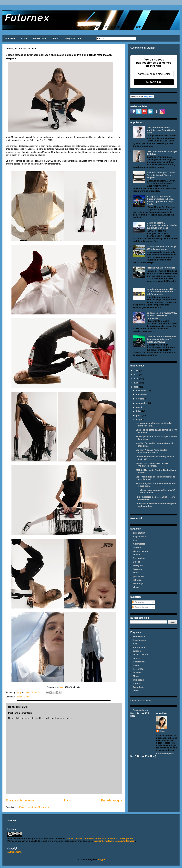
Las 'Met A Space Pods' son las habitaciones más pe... (151, 451)
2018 (136, 387)
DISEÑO (56, 38)
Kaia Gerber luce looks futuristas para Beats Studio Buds (161, 130)
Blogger (101, 859)
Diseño (19, 697)
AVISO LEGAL (15, 852)
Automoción (139, 544)
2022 (136, 375)
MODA (24, 38)
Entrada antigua (112, 800)
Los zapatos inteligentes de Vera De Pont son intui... (154, 424)
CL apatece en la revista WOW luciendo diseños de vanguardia (162, 315)
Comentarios (140, 607)
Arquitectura (139, 537)
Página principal (141, 710)
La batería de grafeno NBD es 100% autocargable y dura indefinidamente (161, 292)
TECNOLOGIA (39, 38)
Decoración (139, 558)
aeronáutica (139, 533)
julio (139, 411)
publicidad (138, 576)
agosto (140, 407)
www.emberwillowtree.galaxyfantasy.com (114, 841)
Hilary (162, 731)
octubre (140, 399)
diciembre (142, 391)
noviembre (142, 395)
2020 (136, 379)
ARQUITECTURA (73, 38)
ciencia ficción (140, 551)
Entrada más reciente (20, 800)
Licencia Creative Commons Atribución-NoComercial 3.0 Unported (99, 838)
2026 (136, 370)
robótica (137, 580)
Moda (26, 697)
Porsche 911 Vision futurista (161, 268)
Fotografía (138, 565)
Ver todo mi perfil (165, 754)
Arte (135, 540)
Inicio (68, 800)
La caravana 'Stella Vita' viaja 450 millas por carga (161, 248)
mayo (139, 420)
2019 (136, 383)
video (136, 587)
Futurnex (27, 17)
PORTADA (10, 38)
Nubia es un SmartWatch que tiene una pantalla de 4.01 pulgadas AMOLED (161, 339)
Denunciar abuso (140, 700)
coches (137, 555)
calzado (137, 547)
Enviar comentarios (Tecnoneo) (34, 807)
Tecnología (139, 584)
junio (139, 415)
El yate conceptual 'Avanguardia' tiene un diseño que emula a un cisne (161, 225)
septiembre (142, 403)
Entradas (138, 602)
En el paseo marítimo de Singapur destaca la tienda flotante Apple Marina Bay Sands (160, 200)
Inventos (137, 569)
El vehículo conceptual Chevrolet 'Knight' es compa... (152, 465)
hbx (61, 687)
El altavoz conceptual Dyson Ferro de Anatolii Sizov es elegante (161, 175)
